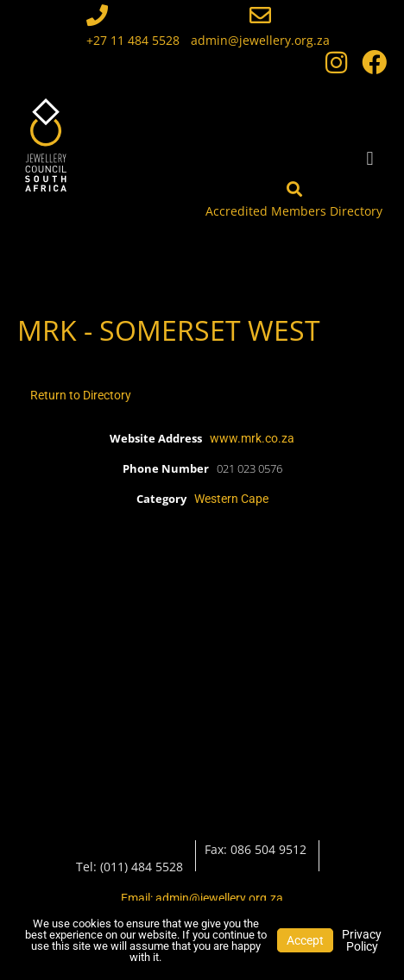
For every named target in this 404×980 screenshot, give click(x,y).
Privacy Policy (362, 940)
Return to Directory (81, 395)
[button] (370, 158)
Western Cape (231, 499)
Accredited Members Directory (294, 211)
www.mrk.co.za (252, 438)
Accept (305, 940)
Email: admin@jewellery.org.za (202, 898)
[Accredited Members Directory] (294, 189)
